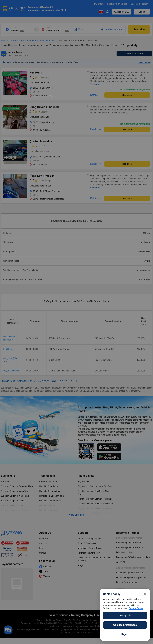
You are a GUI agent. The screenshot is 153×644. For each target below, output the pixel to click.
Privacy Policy (136, 608)
